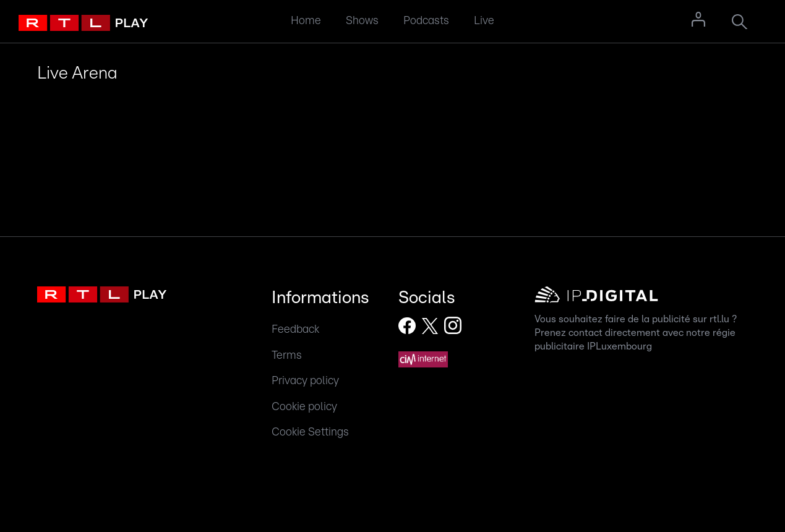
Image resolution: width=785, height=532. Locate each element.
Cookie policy (304, 407)
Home (306, 21)
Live (484, 21)
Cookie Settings (310, 432)
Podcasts (426, 21)
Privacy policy (305, 381)
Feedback (295, 329)
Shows (362, 21)
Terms (287, 355)
